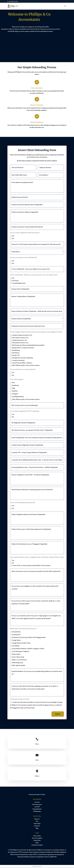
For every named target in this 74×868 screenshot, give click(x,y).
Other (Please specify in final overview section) (25, 365)
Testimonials (37, 824)
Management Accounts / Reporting (21, 358)
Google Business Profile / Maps (20, 643)
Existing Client (15, 635)
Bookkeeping (15, 350)
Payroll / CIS (15, 355)
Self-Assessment (37, 804)
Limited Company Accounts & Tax (21, 335)
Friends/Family (15, 632)
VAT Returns (15, 353)
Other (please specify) (18, 665)
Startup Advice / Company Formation (22, 348)
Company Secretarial (17, 360)
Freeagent (14, 394)
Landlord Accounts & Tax (18, 340)
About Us (37, 819)
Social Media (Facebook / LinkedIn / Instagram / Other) (27, 649)
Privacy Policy (37, 836)
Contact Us (37, 826)
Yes (12, 236)
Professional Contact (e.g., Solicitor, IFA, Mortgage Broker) (28, 637)
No (12, 238)
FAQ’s (37, 843)
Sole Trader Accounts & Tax (19, 338)
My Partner (14, 281)
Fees (37, 821)
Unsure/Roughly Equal (18, 283)
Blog (37, 828)
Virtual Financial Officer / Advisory (21, 363)
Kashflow (14, 391)
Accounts (37, 802)
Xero (12, 383)
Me (12, 278)
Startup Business (37, 809)
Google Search (15, 640)
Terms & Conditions (37, 838)
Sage (13, 388)
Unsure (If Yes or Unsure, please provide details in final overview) (30, 565)
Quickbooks (15, 385)
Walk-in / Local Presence (18, 660)
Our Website (15, 646)
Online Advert (15, 654)
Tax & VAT (37, 807)
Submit (58, 714)
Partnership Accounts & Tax (19, 343)
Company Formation (37, 845)
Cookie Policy (37, 840)
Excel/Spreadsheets (17, 397)
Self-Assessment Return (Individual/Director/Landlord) (27, 345)
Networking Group (16, 663)
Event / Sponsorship (17, 657)
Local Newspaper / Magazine (20, 651)
